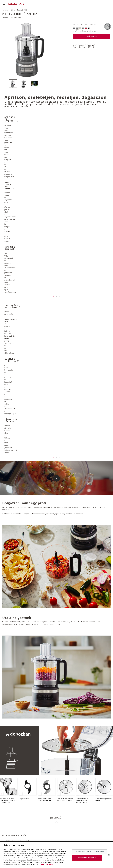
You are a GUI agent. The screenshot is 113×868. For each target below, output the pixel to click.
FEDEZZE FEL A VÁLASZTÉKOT (91, 812)
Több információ (47, 864)
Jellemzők (5, 18)
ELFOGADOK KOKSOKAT (87, 858)
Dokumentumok (16, 18)
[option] (14, 84)
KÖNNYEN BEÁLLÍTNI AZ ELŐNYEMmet (90, 852)
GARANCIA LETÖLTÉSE (68, 701)
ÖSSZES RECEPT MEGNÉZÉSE (19, 758)
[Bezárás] (109, 855)
